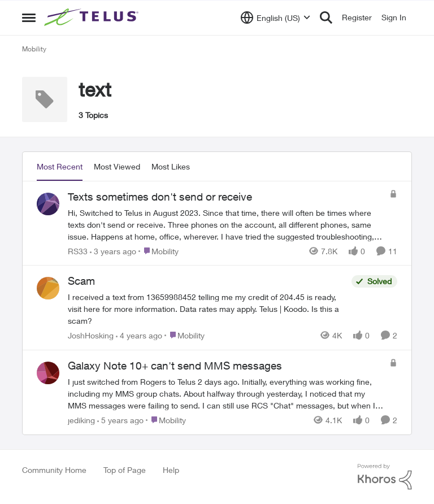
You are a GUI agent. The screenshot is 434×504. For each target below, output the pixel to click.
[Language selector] (275, 18)
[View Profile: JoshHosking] (48, 288)
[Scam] (207, 309)
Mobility (34, 49)
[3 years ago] (113, 251)
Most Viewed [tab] (117, 166)
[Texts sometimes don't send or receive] (226, 224)
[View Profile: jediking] (48, 373)
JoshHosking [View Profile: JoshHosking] (91, 335)
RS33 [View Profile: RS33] (78, 251)
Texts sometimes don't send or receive (160, 197)
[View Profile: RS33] (48, 204)
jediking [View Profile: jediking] (81, 420)
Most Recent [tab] (60, 166)
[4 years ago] (139, 335)
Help (171, 470)
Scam (81, 281)
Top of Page (125, 470)
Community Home (54, 470)
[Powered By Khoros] (385, 477)
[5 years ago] (120, 420)
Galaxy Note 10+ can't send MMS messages (175, 366)
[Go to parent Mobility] (159, 251)
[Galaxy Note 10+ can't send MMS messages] (226, 394)
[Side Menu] (29, 18)
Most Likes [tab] (171, 166)
